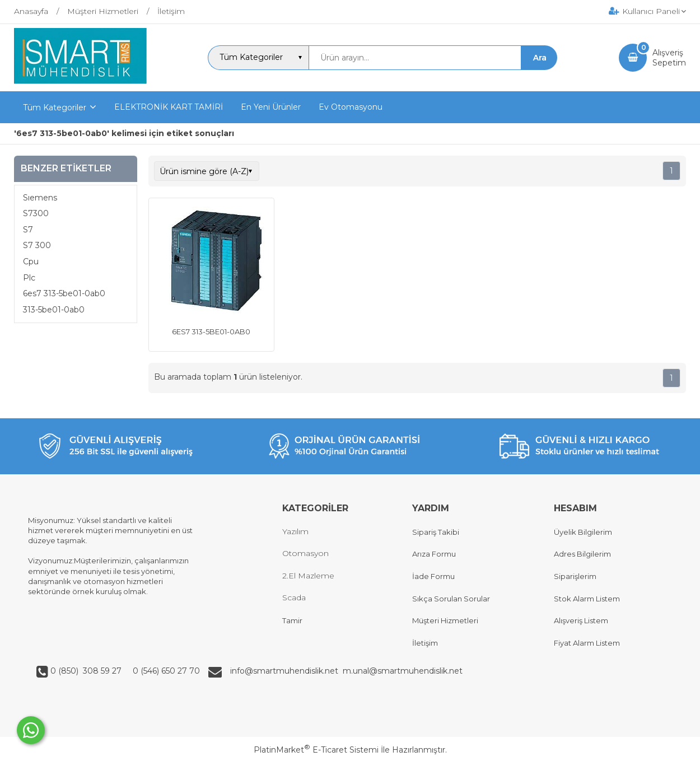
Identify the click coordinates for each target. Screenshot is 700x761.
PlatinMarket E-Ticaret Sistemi (316, 750)
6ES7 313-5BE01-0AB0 (211, 332)
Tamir (292, 620)
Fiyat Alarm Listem (587, 643)
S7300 (36, 213)
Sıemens (40, 198)
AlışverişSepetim (669, 58)
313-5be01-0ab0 (54, 310)
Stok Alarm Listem (587, 599)
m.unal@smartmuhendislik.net (403, 671)
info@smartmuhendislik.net (286, 671)
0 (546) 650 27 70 (165, 671)
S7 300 (37, 245)
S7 (28, 230)
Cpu (31, 262)
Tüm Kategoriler (55, 108)
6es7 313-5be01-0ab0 (64, 293)
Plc (29, 278)
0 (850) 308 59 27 (87, 671)
